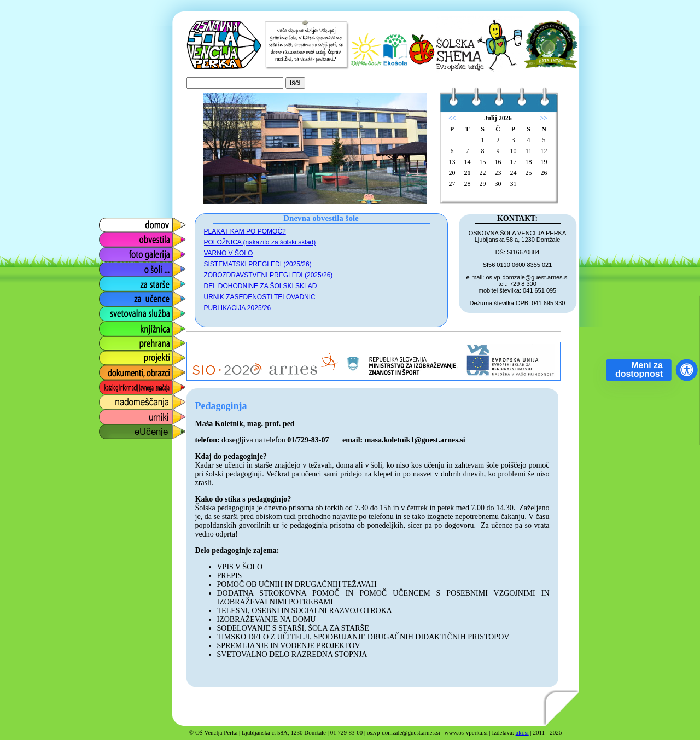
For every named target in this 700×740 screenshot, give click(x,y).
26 (544, 173)
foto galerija (120, 252)
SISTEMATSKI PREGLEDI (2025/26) (259, 264)
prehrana (115, 340)
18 (529, 162)
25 (529, 173)
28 (468, 184)
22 (483, 173)
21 (468, 173)
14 (468, 162)
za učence (117, 296)
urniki (108, 414)
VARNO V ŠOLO (229, 253)
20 (452, 173)
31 (514, 184)
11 (529, 151)
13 (452, 162)
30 (498, 184)
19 (544, 162)
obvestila (115, 237)
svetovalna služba (132, 311)
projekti (112, 355)
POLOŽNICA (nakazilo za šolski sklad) (260, 242)
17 (514, 162)
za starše (115, 281)
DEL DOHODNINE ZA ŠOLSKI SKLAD (261, 286)
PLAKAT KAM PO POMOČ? (245, 231)
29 (483, 184)
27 (452, 184)
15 (483, 162)
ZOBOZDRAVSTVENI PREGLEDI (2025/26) (269, 275)
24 (514, 173)
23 (498, 173)
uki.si (522, 732)
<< (452, 118)
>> (544, 118)
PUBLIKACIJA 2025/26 (238, 308)
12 (544, 151)
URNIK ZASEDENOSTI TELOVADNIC (260, 297)
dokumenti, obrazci (134, 370)
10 (514, 151)
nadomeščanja (126, 400)
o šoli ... (112, 267)
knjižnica (114, 326)
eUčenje (113, 429)
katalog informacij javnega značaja (132, 388)
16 (498, 162)
